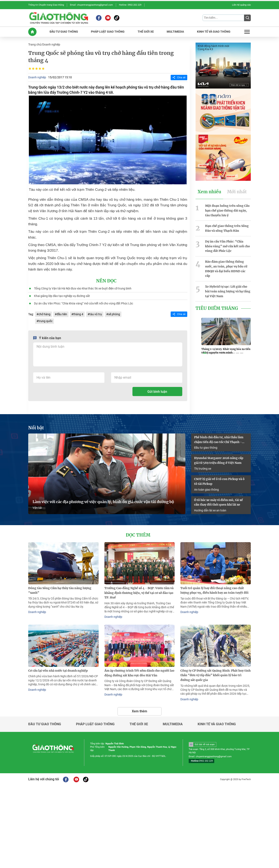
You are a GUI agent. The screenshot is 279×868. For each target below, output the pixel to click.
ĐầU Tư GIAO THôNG (64, 32)
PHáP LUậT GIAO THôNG (108, 32)
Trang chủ (35, 44)
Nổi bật (36, 428)
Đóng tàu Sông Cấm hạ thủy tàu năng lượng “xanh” (60, 590)
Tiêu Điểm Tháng (217, 308)
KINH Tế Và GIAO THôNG (214, 32)
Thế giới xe (139, 724)
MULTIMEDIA (175, 32)
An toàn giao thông (206, 490)
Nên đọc (106, 281)
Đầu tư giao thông (206, 448)
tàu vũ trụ (96, 314)
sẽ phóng (114, 314)
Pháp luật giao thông (95, 724)
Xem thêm (139, 711)
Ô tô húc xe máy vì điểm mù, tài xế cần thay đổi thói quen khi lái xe (218, 502)
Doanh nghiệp (51, 44)
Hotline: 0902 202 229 (130, 5)
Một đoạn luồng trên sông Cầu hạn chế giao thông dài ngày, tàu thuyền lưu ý (227, 211)
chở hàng (44, 314)
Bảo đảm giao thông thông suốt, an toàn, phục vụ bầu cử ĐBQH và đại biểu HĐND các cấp (226, 269)
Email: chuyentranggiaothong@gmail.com (91, 5)
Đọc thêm (138, 535)
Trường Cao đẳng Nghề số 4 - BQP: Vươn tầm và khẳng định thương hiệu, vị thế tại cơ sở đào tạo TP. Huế (139, 593)
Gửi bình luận (157, 392)
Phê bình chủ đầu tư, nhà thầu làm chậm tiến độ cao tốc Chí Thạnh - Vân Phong (219, 440)
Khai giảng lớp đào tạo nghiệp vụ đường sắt (62, 296)
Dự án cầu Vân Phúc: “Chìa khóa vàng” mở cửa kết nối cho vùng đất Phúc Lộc (84, 303)
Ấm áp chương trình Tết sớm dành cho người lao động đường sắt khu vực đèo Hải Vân (139, 673)
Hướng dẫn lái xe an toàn (210, 510)
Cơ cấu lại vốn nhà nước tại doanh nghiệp (58, 671)
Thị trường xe (203, 469)
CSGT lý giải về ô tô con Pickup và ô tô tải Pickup (219, 481)
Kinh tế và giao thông (217, 724)
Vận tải (37, 508)
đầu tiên (62, 314)
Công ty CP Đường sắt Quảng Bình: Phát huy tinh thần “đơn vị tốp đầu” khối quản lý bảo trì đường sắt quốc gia (215, 675)
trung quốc (45, 321)
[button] (205, 353)
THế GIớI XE (146, 32)
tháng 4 (78, 314)
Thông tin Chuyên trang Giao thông (46, 5)
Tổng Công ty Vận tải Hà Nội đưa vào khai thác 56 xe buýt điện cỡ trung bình (83, 288)
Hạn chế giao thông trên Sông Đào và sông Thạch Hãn (227, 228)
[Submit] (247, 18)
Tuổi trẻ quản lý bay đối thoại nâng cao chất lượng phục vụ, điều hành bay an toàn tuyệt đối (214, 590)
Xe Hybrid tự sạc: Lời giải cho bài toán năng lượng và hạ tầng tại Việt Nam (228, 291)
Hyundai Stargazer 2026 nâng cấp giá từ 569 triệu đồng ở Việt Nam (219, 460)
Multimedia (173, 724)
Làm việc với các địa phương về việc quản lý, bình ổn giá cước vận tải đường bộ (103, 502)
